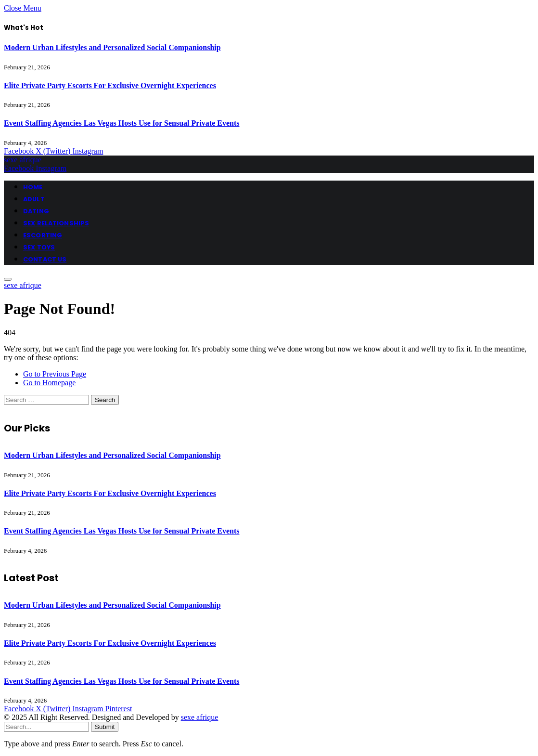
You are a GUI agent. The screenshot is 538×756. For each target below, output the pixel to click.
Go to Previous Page (55, 374)
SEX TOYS (39, 247)
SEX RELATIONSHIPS (56, 223)
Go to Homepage (49, 383)
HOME (33, 187)
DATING (36, 211)
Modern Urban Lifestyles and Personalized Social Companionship (112, 47)
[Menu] (8, 279)
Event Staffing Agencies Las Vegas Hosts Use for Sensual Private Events (122, 123)
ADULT (34, 199)
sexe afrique (200, 717)
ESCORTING (43, 235)
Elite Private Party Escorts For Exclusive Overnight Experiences (110, 85)
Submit (105, 727)
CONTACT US (45, 259)
